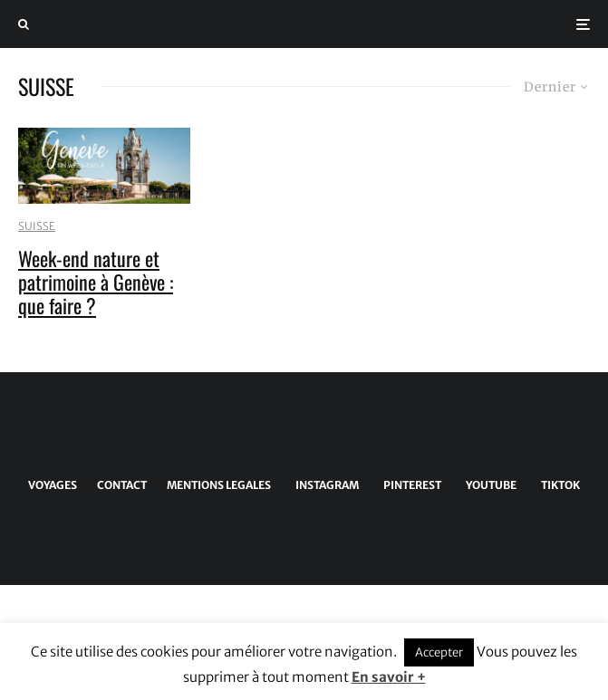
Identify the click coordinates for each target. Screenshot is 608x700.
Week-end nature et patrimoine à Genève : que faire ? (96, 282)
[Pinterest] (409, 485)
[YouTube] (488, 485)
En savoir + (389, 677)
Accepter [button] (439, 652)
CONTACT (122, 485)
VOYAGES (53, 485)
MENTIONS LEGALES (219, 485)
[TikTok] (557, 485)
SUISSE (37, 226)
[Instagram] (324, 485)
